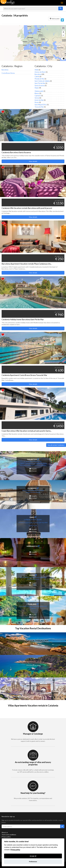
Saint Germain (33, 526)
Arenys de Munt (40, 72)
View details (33, 161)
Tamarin (38, 463)
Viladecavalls (39, 91)
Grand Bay (29, 461)
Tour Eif (44, 523)
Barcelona (5, 70)
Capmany (38, 96)
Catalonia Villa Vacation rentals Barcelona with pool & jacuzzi (27, 208)
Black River (32, 463)
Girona (37, 98)
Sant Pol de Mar (40, 83)
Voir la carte (55, 19)
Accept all (33, 856)
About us (5, 832)
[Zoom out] (63, 35)
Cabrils (37, 76)
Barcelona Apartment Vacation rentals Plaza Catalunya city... (27, 264)
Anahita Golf (30, 465)
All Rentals (33, 471)
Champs (33, 519)
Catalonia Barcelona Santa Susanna (16, 152)
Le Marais (27, 519)
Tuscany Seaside (35, 492)
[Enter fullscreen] (63, 28)
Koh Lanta (22, 606)
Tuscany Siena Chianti (28, 490)
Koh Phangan (29, 606)
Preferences (33, 862)
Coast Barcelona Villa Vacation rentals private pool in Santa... (27, 431)
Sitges (37, 88)
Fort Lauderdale (24, 577)
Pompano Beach (35, 579)
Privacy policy (6, 837)
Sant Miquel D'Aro (41, 105)
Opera (31, 523)
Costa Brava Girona (8, 73)
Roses (37, 102)
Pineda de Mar (39, 79)
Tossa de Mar (39, 107)
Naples (41, 577)
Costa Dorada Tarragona (33, 641)
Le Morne (44, 465)
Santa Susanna (40, 85)
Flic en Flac (44, 463)
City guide (33, 469)
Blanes (37, 93)
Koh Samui (40, 606)
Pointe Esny (37, 465)
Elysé (38, 519)
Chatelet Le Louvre (24, 523)
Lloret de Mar (39, 100)
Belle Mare (23, 465)
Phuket (35, 606)
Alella (36, 70)
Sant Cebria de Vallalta (42, 81)
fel (47, 523)
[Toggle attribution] (64, 59)
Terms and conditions (9, 835)
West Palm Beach (34, 577)
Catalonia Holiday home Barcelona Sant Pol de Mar (23, 319)
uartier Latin (38, 523)
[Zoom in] (63, 32)
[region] (33, 43)
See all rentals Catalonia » (56, 445)
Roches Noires (25, 463)
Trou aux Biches (37, 461)
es (41, 519)
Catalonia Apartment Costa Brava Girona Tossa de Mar (24, 375)
